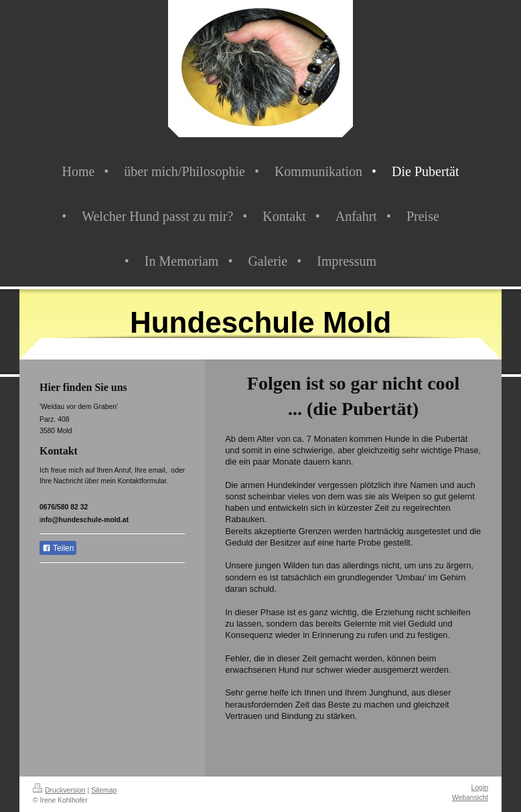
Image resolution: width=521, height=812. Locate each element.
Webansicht (470, 798)
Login (480, 788)
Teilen (58, 548)
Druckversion (59, 790)
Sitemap (104, 790)
